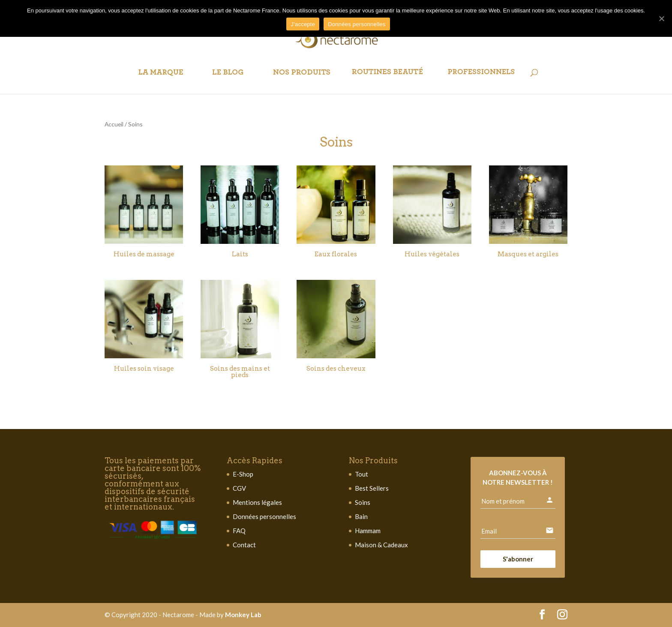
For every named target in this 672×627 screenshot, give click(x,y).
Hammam (368, 531)
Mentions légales (257, 502)
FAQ (239, 531)
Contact (244, 545)
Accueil (114, 124)
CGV (239, 488)
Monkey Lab (243, 615)
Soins (363, 502)
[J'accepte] (661, 18)
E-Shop (243, 474)
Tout (361, 474)
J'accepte (303, 24)
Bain (361, 516)
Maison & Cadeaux (381, 545)
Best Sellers (372, 488)
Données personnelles (264, 516)
